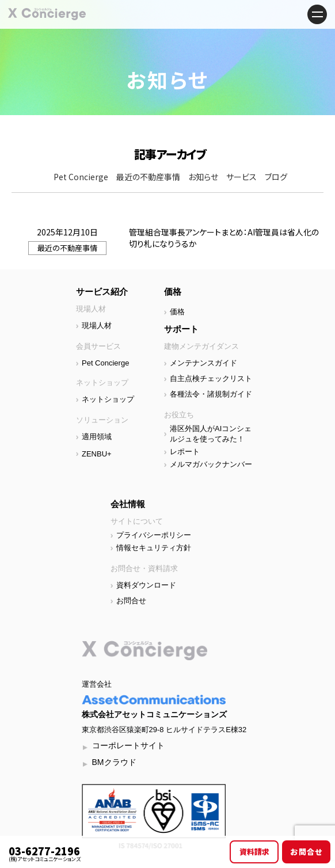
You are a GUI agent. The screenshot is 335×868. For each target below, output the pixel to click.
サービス (241, 177)
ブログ (276, 177)
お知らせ (203, 177)
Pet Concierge (81, 177)
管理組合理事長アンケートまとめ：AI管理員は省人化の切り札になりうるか (224, 238)
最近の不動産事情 (148, 177)
